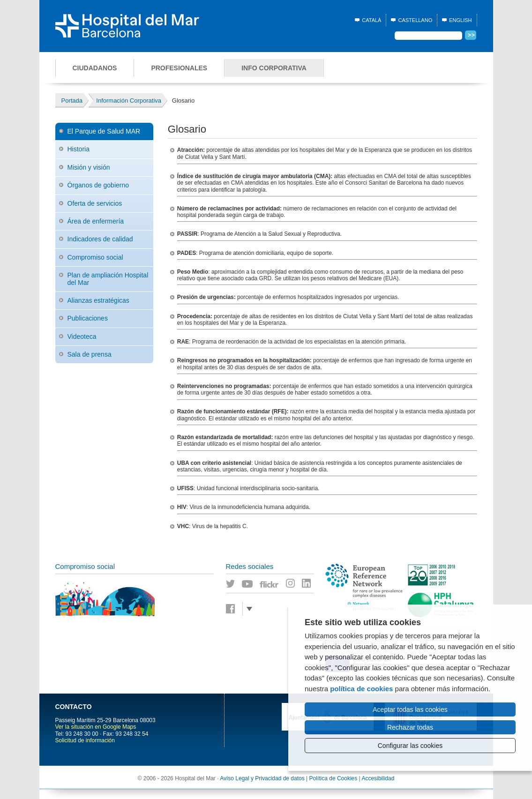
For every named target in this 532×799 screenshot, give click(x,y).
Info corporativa (274, 68)
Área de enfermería (96, 221)
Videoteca (82, 336)
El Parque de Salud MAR (104, 131)
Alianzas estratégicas (98, 300)
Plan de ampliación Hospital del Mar (108, 279)
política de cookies (361, 689)
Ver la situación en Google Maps (96, 727)
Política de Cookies (333, 778)
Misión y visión (89, 167)
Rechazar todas (410, 727)
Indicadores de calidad (100, 239)
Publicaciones (88, 318)
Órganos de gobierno (98, 185)
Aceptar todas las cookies (410, 709)
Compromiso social (95, 257)
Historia (79, 149)
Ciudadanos (95, 68)
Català (371, 20)
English (460, 20)
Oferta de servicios (95, 203)
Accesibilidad (378, 778)
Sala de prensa (90, 354)
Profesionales (179, 68)
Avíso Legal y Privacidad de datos (262, 778)
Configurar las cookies (410, 746)
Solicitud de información (85, 740)
